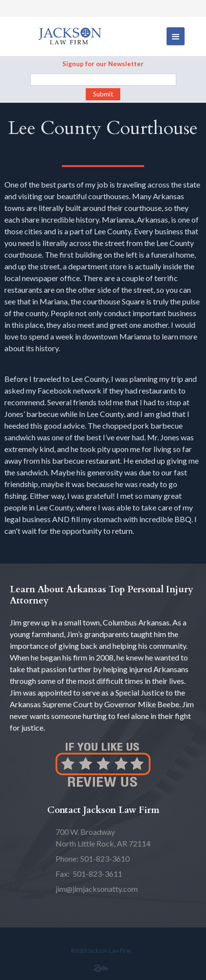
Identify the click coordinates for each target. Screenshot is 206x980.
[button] (176, 36)
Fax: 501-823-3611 (89, 874)
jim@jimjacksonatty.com (97, 889)
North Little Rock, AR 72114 (103, 838)
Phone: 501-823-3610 (93, 858)
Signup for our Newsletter (103, 64)
